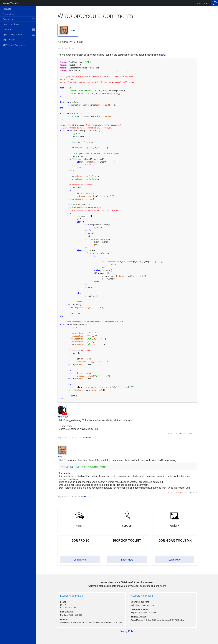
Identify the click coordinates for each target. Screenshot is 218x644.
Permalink (87, 438)
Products (7, 9)
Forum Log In (202, 3)
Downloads (8, 19)
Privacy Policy (127, 631)
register (178, 434)
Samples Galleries (11, 24)
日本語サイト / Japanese (14, 45)
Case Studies (9, 30)
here (163, 55)
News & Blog (9, 14)
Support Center (10, 40)
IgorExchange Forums (13, 35)
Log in (170, 434)
